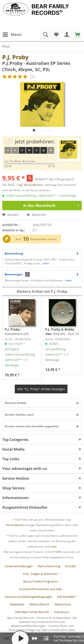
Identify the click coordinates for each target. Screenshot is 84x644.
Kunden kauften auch (19, 415)
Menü (12, 34)
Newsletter (17, 604)
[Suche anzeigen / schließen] (45, 35)
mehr (46, 263)
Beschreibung (14, 253)
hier (54, 547)
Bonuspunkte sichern (44, 239)
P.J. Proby (15, 57)
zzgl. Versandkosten (30, 185)
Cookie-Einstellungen (19, 566)
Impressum (62, 612)
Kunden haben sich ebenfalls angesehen (32, 426)
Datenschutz (63, 604)
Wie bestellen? (67, 597)
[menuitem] (12, 35)
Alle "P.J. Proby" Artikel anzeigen (41, 389)
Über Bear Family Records (32, 612)
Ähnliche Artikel (15, 403)
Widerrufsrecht (39, 604)
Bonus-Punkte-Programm (40, 581)
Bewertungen (14, 274)
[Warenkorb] (78, 35)
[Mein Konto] (67, 35)
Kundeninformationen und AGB (40, 589)
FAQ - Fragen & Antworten (40, 574)
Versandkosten (15, 525)
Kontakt (71, 566)
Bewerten (37, 215)
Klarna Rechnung (49, 566)
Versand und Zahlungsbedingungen (28, 597)
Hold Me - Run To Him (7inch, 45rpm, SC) (62, 332)
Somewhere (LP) (17, 332)
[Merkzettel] (56, 35)
